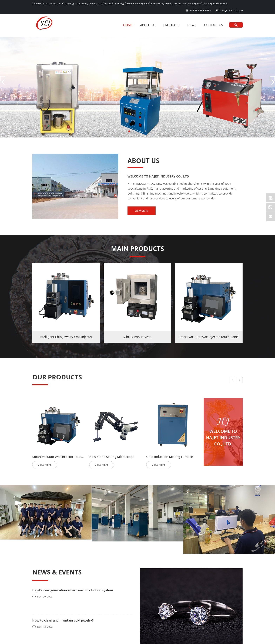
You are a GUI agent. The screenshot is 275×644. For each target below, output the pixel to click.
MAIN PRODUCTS (138, 249)
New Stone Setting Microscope (112, 457)
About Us (148, 25)
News (192, 25)
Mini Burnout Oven (137, 337)
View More (141, 211)
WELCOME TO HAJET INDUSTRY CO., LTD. (159, 176)
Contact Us (213, 25)
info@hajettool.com (231, 10)
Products (171, 25)
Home (128, 25)
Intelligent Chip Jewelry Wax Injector (66, 337)
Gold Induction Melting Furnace (170, 457)
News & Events (57, 572)
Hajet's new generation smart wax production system (73, 590)
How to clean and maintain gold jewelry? (63, 620)
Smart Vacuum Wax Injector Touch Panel (209, 337)
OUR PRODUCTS (57, 377)
